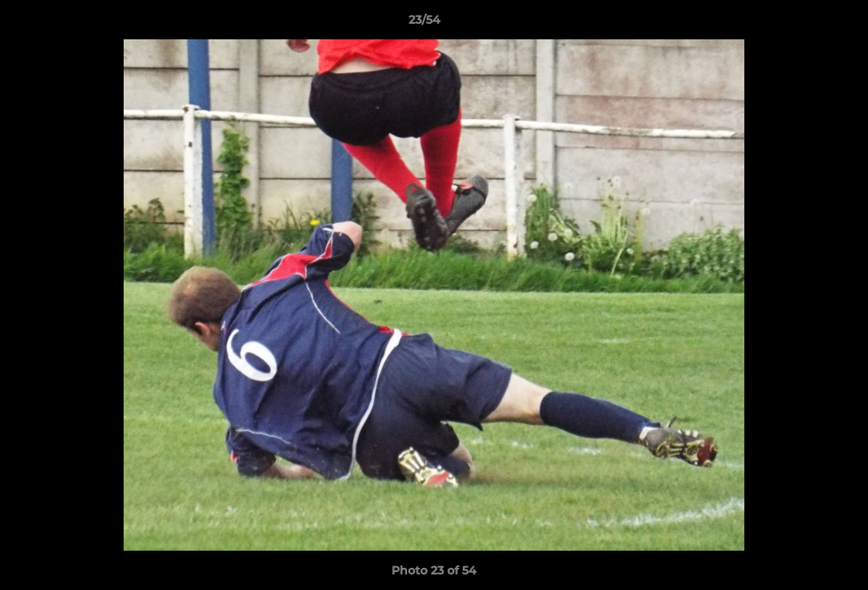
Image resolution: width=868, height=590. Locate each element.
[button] (799, 24)
